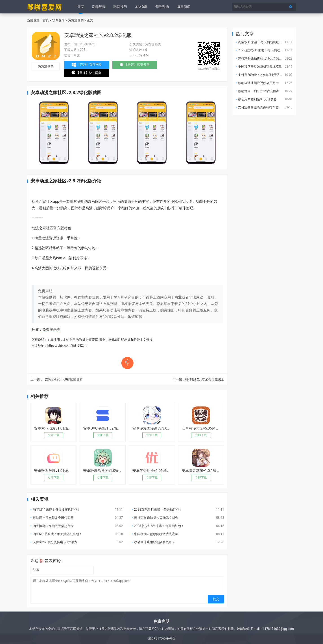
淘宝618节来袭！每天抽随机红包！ (57, 534)
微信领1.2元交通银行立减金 (205, 379)
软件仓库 (58, 20)
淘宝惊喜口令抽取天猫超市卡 (53, 526)
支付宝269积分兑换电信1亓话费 (55, 542)
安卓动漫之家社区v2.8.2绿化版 (98, 35)
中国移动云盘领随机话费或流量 (156, 534)
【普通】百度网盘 (87, 65)
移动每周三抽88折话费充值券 (259, 91)
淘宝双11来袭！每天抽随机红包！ (57, 510)
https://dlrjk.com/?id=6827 (66, 346)
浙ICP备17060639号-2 (161, 639)
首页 (81, 7)
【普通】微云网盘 (86, 74)
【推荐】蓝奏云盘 (135, 66)
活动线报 (99, 7)
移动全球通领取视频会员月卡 (155, 542)
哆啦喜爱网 (90, 340)
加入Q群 (141, 7)
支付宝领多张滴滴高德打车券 (258, 107)
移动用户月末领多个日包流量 (53, 518)
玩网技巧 (120, 7)
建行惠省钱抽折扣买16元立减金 (156, 518)
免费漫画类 (76, 20)
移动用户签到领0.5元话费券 (257, 99)
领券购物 (162, 7)
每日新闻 (184, 7)
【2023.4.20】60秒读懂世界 (63, 379)
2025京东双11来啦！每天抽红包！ (158, 510)
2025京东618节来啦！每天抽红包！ (159, 526)
